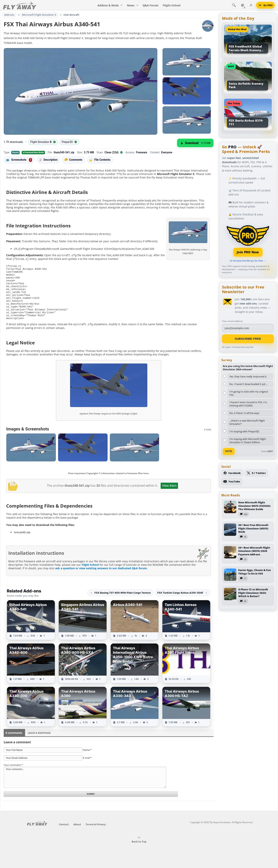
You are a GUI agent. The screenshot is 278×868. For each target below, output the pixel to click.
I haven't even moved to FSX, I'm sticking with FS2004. (248, 404)
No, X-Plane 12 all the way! (244, 413)
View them (169, 496)
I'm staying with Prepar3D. (244, 431)
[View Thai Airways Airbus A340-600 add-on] (31, 673)
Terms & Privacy (96, 835)
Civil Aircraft (71, 15)
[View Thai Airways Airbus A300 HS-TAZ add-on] (186, 717)
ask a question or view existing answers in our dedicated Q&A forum (101, 578)
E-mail (87, 768)
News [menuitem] (133, 5)
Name (87, 760)
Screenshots (19, 160)
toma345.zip (22, 542)
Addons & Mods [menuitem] (110, 5)
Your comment (13, 775)
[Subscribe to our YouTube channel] (232, 481)
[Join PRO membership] (248, 240)
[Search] (234, 5)
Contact (64, 835)
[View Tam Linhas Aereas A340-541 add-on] (186, 630)
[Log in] (251, 5)
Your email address (232, 321)
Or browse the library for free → (248, 261)
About (77, 835)
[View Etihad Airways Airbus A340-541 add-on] (31, 630)
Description (48, 160)
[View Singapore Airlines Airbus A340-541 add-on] (83, 630)
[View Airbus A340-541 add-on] (135, 630)
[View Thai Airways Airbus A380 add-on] (83, 717)
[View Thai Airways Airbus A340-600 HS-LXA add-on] (83, 673)
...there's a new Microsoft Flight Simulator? (247, 422)
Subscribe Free (248, 339)
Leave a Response (39, 743)
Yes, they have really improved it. (248, 376)
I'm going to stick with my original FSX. (249, 393)
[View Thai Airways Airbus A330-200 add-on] (31, 717)
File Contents (100, 160)
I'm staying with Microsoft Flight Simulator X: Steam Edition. (248, 441)
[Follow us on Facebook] (232, 473)
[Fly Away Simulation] (20, 5)
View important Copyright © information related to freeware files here (108, 484)
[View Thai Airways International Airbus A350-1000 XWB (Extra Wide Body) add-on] (135, 673)
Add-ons (9, 15)
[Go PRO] (265, 5)
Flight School (90, 575)
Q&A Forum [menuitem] (151, 5)
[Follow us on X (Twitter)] (256, 473)
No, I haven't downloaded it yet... (248, 384)
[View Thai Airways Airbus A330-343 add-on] (135, 717)
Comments (73, 160)
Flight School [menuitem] (172, 5)
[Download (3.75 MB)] (195, 143)
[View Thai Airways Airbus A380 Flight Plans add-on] (186, 673)
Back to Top (139, 850)
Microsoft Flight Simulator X (39, 15)
